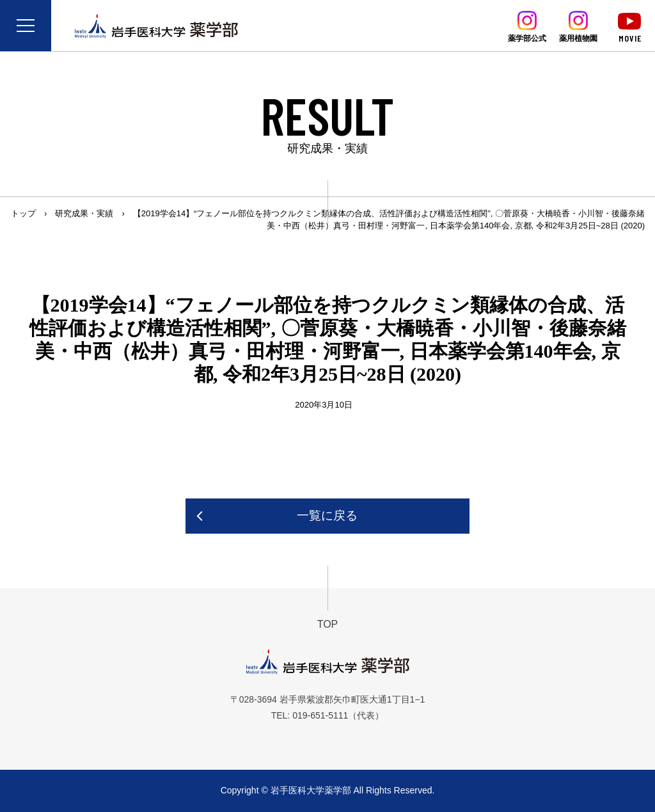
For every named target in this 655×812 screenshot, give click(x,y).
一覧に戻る (327, 515)
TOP (328, 624)
